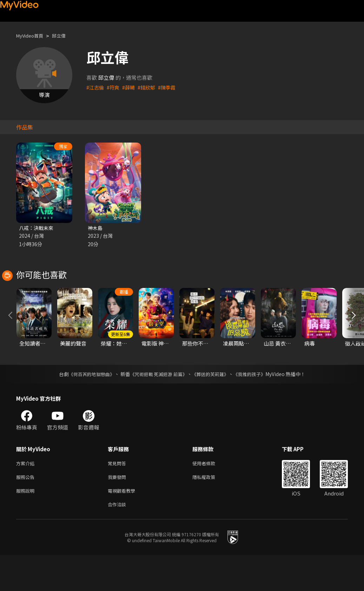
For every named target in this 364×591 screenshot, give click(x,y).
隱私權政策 (210, 510)
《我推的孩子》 (254, 406)
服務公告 (27, 510)
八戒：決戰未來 (37, 228)
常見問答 (118, 495)
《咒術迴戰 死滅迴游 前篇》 (158, 406)
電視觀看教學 (124, 525)
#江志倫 (96, 87)
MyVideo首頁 (32, 36)
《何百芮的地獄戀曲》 (87, 406)
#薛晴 (131, 87)
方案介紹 (27, 495)
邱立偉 (65, 36)
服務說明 (27, 525)
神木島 (96, 228)
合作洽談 (118, 540)
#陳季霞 (171, 87)
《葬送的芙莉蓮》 (213, 406)
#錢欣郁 (149, 87)
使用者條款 (210, 495)
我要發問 (118, 510)
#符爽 (114, 87)
